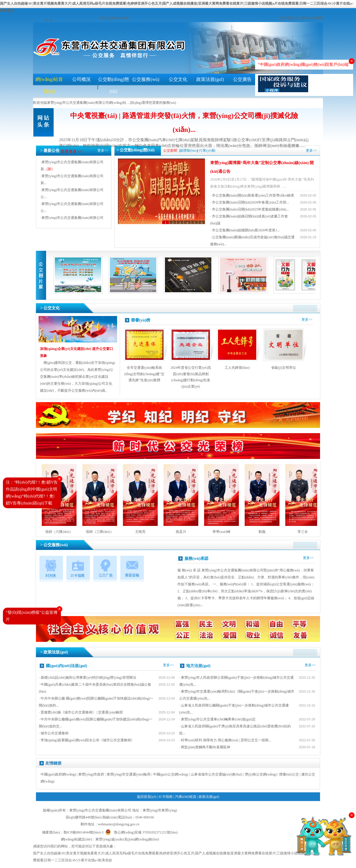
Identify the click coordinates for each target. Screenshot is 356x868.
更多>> (103, 150)
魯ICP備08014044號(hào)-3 (83, 832)
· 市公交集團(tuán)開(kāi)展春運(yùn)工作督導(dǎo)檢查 (252, 195)
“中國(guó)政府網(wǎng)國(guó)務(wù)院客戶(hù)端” (304, 65)
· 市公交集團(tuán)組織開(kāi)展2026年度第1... (245, 230)
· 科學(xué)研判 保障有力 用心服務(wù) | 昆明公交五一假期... (225, 740)
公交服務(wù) (146, 79)
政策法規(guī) (210, 79)
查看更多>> (71, 151)
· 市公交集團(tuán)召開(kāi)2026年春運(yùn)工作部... (250, 202)
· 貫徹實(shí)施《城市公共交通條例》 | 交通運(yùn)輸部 (81, 712)
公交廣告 (242, 79)
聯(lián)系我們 (312, 18)
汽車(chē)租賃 (186, 797)
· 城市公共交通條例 (54, 733)
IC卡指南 (166, 797)
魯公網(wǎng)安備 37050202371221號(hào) (141, 831)
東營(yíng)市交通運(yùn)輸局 (129, 774)
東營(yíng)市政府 (91, 774)
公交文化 (178, 79)
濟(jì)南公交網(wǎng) (261, 774)
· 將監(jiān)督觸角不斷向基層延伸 (205, 747)
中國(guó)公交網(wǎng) (171, 774)
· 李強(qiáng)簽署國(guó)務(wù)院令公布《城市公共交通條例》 (87, 740)
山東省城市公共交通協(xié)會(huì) (217, 774)
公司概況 (81, 79)
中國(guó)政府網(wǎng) (58, 774)
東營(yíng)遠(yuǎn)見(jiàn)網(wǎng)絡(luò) (127, 839)
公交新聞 (170, 150)
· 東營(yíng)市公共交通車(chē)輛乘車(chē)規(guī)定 (217, 719)
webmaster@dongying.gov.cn (119, 824)
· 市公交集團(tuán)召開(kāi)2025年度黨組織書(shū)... (249, 209)
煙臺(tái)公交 (289, 774)
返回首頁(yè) (289, 18)
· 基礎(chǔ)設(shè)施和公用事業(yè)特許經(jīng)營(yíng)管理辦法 (88, 678)
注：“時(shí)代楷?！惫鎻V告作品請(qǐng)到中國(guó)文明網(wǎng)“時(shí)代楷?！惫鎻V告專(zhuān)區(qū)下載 (32, 493)
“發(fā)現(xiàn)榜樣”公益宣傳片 (32, 616)
